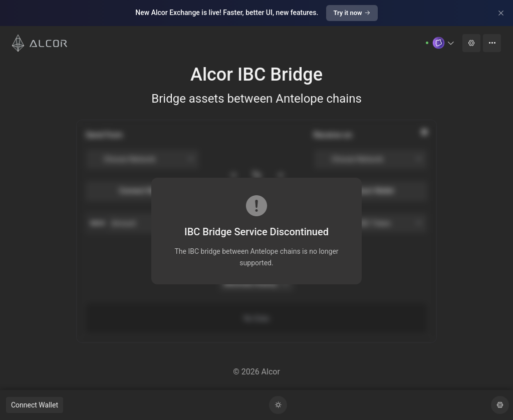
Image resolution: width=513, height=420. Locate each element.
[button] (444, 43)
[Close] (501, 13)
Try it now (352, 13)
